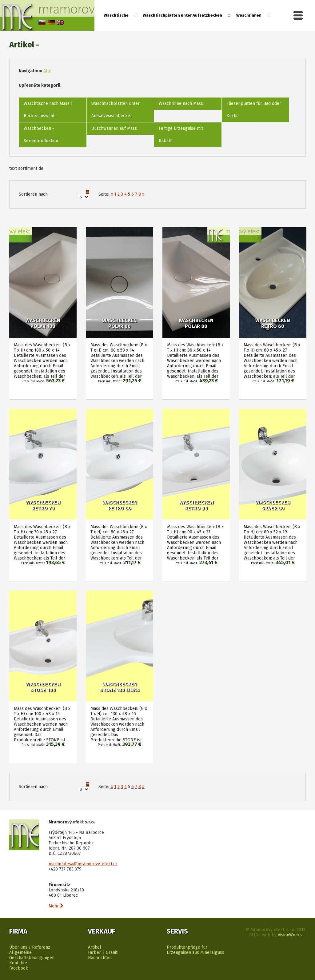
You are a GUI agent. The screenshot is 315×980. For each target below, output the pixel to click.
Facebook (19, 968)
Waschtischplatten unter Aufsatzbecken (182, 15)
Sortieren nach (33, 194)
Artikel (95, 947)
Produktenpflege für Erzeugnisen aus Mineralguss (195, 950)
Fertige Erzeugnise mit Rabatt (181, 135)
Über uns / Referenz (30, 947)
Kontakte (18, 963)
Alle (47, 71)
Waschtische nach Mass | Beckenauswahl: (48, 110)
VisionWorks (290, 935)
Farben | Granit (103, 952)
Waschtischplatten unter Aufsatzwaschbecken (116, 110)
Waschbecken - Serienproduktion (41, 135)
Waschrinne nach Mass (181, 104)
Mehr (56, 906)
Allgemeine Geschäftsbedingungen (32, 955)
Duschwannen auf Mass (114, 128)
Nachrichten (100, 958)
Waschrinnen (249, 15)
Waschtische (116, 15)
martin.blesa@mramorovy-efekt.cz (83, 864)
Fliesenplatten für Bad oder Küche (254, 110)
